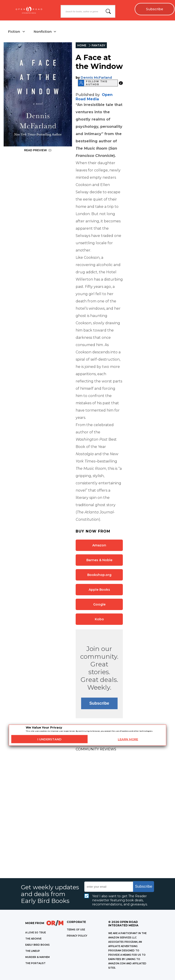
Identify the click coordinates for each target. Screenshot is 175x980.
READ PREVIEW (38, 150)
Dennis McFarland (96, 78)
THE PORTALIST (35, 963)
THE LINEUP (33, 951)
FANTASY (98, 45)
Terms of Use (76, 930)
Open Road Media (94, 97)
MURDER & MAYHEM (37, 957)
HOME (82, 45)
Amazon (99, 545)
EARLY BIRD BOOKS (37, 945)
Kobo (99, 619)
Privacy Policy (77, 936)
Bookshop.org (99, 575)
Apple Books (99, 590)
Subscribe (155, 9)
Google (99, 604)
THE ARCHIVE (33, 939)
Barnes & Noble (99, 560)
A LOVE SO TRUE (36, 933)
